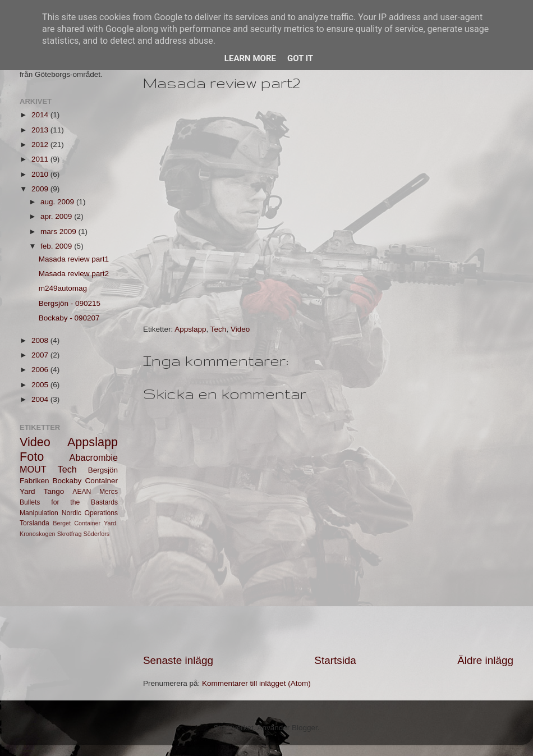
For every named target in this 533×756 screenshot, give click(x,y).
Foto (32, 457)
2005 (41, 385)
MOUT (33, 469)
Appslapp (190, 329)
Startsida (335, 660)
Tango (54, 491)
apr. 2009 (57, 216)
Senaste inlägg (178, 660)
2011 (41, 159)
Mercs (109, 492)
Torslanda (35, 523)
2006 (41, 370)
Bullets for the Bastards (69, 502)
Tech (219, 329)
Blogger (305, 728)
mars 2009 (59, 232)
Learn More (250, 58)
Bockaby (67, 481)
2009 (41, 189)
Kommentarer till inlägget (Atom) (256, 683)
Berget (62, 523)
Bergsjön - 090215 (70, 303)
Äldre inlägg (485, 660)
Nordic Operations (90, 513)
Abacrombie (94, 457)
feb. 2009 (57, 246)
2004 (41, 399)
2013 (41, 130)
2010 (41, 174)
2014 (41, 115)
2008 (41, 340)
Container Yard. (96, 523)
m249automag (63, 288)
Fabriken (35, 481)
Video (240, 329)
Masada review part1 (74, 259)
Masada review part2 (74, 274)
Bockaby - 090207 (69, 318)
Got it (300, 58)
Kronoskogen (38, 534)
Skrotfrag (70, 534)
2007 (41, 355)
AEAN (82, 492)
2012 (41, 145)
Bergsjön (103, 470)
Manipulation (39, 513)
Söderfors (96, 534)
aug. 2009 (58, 202)
